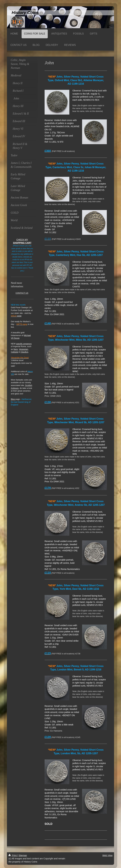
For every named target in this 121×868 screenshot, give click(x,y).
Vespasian (23, 349)
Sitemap (23, 855)
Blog (13, 399)
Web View (107, 855)
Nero (16, 349)
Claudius (24, 352)
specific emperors (24, 344)
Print (13, 855)
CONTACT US (22, 293)
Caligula (14, 352)
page (16, 316)
